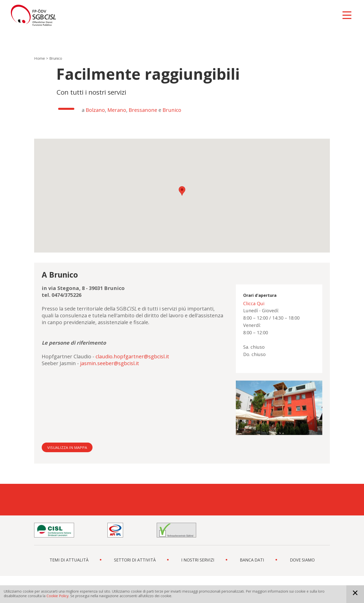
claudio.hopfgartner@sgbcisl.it (132, 356)
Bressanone (144, 110)
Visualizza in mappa (67, 447)
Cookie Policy (58, 596)
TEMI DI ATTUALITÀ (69, 560)
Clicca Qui (254, 303)
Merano (117, 110)
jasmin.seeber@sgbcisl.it (110, 363)
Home (40, 58)
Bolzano (95, 110)
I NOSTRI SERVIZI (198, 560)
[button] (182, 191)
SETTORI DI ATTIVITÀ (135, 560)
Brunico (172, 110)
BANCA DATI (252, 560)
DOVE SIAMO (302, 560)
